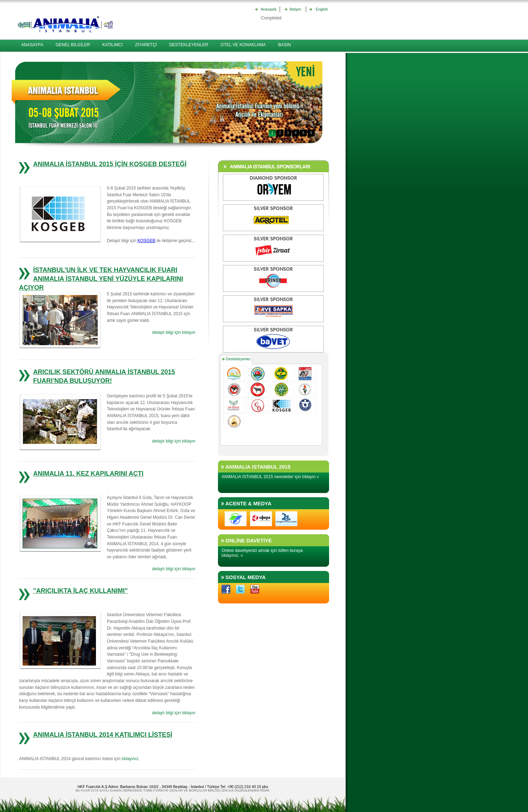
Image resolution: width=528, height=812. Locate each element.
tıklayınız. (131, 759)
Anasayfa (268, 9)
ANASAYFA (32, 45)
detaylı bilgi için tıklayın (174, 332)
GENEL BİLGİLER (73, 45)
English (321, 9)
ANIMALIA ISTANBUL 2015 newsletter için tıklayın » (270, 477)
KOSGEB (147, 241)
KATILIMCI (113, 45)
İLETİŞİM (30, 57)
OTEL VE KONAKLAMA (243, 45)
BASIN (285, 45)
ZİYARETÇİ (146, 45)
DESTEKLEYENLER (189, 45)
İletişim (294, 9)
